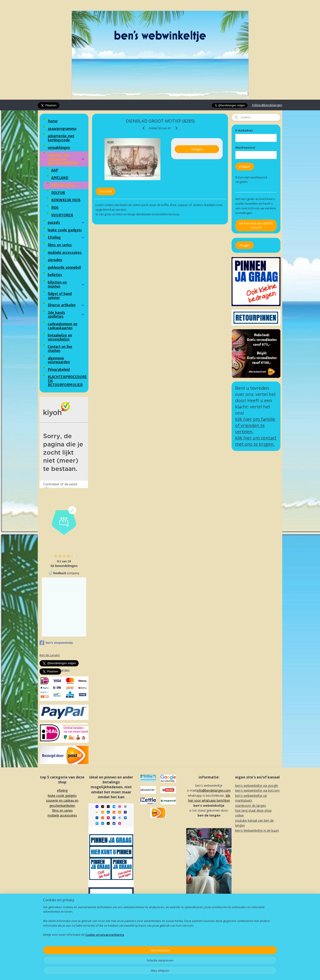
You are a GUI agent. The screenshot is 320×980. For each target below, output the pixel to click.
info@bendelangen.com (214, 790)
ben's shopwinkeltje (56, 643)
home (53, 121)
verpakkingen (59, 147)
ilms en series (63, 810)
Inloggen (197, 149)
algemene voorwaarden (59, 360)
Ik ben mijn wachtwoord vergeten (251, 180)
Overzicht (106, 191)
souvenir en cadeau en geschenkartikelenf (62, 805)
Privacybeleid (59, 369)
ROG (55, 208)
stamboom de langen (251, 806)
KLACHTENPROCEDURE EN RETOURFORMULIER (67, 381)
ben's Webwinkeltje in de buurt (257, 830)
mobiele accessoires (65, 252)
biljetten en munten (66, 284)
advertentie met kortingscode (61, 138)
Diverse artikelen (66, 305)
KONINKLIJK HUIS (66, 200)
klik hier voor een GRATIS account (256, 225)
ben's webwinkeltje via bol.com (257, 790)
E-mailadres (244, 130)
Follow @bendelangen (267, 105)
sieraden (55, 260)
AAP (55, 170)
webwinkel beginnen (173, 972)
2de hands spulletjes (66, 315)
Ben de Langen (50, 655)
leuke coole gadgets (65, 230)
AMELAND (60, 178)
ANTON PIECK (63, 185)
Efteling (66, 237)
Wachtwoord (245, 147)
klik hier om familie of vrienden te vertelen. (255, 425)
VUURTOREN (62, 215)
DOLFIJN (58, 193)
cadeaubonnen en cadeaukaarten (63, 326)
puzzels (66, 222)
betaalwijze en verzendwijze (60, 337)
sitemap (146, 972)
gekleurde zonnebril (64, 267)
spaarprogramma (62, 129)
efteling (62, 790)
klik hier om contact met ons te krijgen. (256, 441)
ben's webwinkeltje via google (257, 785)
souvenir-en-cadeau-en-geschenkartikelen (66, 159)
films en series (60, 245)
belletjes (55, 275)
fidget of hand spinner (60, 296)
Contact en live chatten (60, 349)
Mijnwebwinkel (211, 972)
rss (156, 972)
